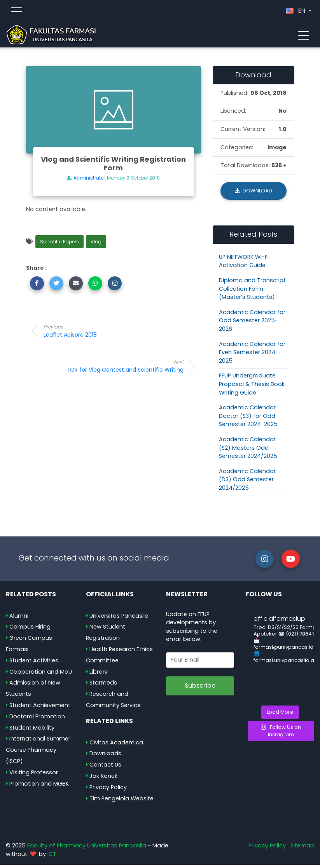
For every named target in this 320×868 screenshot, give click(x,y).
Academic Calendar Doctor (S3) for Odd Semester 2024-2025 (248, 419)
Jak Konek (103, 779)
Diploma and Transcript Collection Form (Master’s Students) (252, 292)
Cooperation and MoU (41, 674)
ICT (52, 857)
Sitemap (302, 849)
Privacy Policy (108, 790)
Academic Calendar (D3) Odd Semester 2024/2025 (247, 483)
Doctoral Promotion (37, 720)
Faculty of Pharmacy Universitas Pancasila (87, 849)
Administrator (89, 181)
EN (296, 12)
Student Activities (34, 664)
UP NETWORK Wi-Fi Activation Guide (244, 264)
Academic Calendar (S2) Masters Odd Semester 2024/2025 (248, 451)
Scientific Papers (59, 245)
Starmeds (103, 686)
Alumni (19, 618)
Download (254, 194)
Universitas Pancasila (119, 618)
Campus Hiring (30, 630)
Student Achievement (40, 708)
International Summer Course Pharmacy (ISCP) (38, 753)
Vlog (96, 245)
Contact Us (105, 768)
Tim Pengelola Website (122, 802)
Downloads (105, 756)
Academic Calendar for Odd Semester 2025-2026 (252, 324)
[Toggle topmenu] (16, 12)
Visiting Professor (34, 775)
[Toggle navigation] (304, 36)
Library (99, 674)
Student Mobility (32, 730)
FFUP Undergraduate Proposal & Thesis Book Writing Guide (252, 387)
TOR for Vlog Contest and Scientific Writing (121, 369)
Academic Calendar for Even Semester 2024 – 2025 (252, 355)
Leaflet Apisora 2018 (106, 334)
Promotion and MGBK (39, 787)
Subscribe (200, 689)
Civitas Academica (116, 745)
